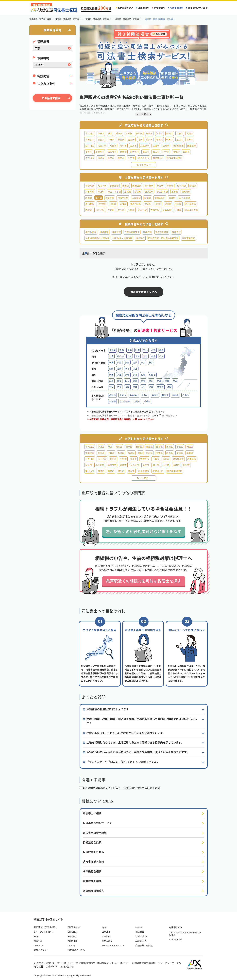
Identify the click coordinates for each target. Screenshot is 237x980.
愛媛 (167, 381)
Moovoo (38, 941)
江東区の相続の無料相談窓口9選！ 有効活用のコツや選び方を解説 (120, 788)
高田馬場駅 (162, 192)
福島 (161, 350)
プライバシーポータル (169, 963)
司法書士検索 (177, 8)
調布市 (166, 146)
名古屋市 (134, 395)
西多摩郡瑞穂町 (175, 158)
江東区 (159, 133)
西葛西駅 (142, 210)
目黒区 (180, 133)
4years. (139, 927)
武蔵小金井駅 (192, 210)
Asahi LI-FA (141, 941)
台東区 (139, 133)
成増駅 (89, 210)
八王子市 (102, 146)
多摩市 (89, 152)
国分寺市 (112, 152)
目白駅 (158, 204)
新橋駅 (193, 186)
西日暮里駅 (191, 204)
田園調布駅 (160, 198)
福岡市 (155, 395)
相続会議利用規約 (85, 963)
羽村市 (131, 158)
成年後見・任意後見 (122, 238)
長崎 (127, 387)
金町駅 (111, 210)
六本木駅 (90, 192)
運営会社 (39, 966)
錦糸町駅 (186, 192)
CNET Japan (74, 927)
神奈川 (120, 356)
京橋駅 (170, 186)
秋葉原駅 (114, 186)
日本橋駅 (149, 186)
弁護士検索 (144, 8)
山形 (153, 350)
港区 (110, 133)
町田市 (113, 146)
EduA (37, 936)
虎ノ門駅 (181, 186)
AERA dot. (73, 941)
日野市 (186, 152)
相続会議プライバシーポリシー (114, 963)
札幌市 (145, 395)
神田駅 (125, 186)
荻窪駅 (123, 204)
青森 (121, 350)
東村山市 (90, 158)
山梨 (119, 362)
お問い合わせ (67, 966)
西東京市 (192, 146)
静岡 (119, 369)
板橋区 (159, 139)
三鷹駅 (178, 210)
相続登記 (116, 232)
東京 (111, 356)
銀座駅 (160, 186)
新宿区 (119, 133)
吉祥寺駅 (155, 210)
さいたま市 (125, 401)
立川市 (133, 146)
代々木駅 (102, 204)
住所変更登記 (189, 238)
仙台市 (112, 401)
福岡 (111, 387)
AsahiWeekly (176, 939)
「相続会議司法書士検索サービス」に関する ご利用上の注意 (120, 411)
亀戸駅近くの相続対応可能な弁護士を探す (144, 531)
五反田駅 (136, 198)
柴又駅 (121, 210)
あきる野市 (144, 158)
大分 (143, 387)
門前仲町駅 (123, 198)
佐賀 (119, 387)
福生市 (121, 158)
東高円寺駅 (136, 204)
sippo (104, 927)
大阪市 (123, 395)
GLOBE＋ (106, 932)
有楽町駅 (90, 186)
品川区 (170, 133)
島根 (143, 381)
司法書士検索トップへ (144, 292)
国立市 (146, 152)
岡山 (119, 381)
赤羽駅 (178, 204)
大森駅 (172, 198)
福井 (151, 362)
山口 (127, 381)
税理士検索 (160, 8)
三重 (135, 369)
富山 (135, 362)
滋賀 (143, 375)
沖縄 (169, 387)
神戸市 (165, 395)
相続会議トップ (125, 8)
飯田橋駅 (137, 186)
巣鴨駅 (168, 204)
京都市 (175, 395)
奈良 (135, 375)
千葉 (137, 356)
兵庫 (119, 375)
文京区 (129, 133)
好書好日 (106, 936)
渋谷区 (101, 139)
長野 (127, 362)
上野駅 (175, 192)
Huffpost (72, 936)
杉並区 (121, 139)
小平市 (166, 152)
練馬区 (170, 139)
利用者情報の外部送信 (144, 963)
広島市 (186, 395)
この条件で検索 (51, 98)
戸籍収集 (147, 232)
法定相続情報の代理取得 (97, 238)
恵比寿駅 (90, 204)
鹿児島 (160, 387)
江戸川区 (90, 146)
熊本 (135, 387)
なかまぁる (107, 941)
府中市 (123, 146)
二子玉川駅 (184, 198)
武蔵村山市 (158, 158)
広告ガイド (52, 966)
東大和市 (135, 152)
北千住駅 (100, 210)
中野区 (111, 139)
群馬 (161, 356)
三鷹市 (156, 146)
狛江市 (156, 152)
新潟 (111, 362)
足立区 (180, 139)
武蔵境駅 (167, 210)
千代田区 (90, 133)
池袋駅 (148, 204)
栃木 (153, 356)
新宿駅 (138, 192)
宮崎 (151, 387)
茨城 (145, 356)
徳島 (159, 381)
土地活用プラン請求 (198, 8)
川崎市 (137, 401)
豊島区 (131, 139)
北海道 (112, 350)
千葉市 (147, 401)
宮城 (145, 350)
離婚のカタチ (40, 950)
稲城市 (176, 152)
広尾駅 (127, 192)
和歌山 (152, 375)
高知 (175, 381)
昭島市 (111, 158)
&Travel (49, 932)
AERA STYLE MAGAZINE (113, 945)
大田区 (190, 133)
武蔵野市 (145, 146)
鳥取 (135, 381)
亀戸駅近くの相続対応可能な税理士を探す (144, 581)
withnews (39, 945)
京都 (127, 375)
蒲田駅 (147, 198)
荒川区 (149, 139)
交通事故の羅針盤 (144, 945)
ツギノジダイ (142, 936)
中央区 (101, 133)
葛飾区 (190, 139)
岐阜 (127, 369)
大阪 (111, 375)
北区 (140, 139)
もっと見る (142, 165)
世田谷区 (90, 139)
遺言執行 (140, 238)
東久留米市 (178, 146)
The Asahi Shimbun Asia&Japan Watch (185, 934)
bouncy (72, 945)
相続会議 (140, 932)
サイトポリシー (66, 963)
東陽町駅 (110, 198)
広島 (111, 381)
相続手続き (91, 232)
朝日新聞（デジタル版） (46, 927)
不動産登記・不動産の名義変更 (163, 238)
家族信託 (176, 232)
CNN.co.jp (73, 932)
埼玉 (130, 356)
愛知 (111, 369)
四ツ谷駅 (149, 192)
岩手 (130, 350)
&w (41, 932)
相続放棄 (104, 232)
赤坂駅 (101, 192)
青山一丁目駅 (114, 192)
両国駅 (89, 198)
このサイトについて (44, 963)
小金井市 (100, 152)
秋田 (137, 350)
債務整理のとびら (76, 950)
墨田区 (149, 133)
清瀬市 (101, 158)
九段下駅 (102, 186)
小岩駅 (131, 210)
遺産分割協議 (162, 232)
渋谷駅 (113, 204)
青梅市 (123, 152)
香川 (151, 381)
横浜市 (112, 395)
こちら (156, 415)
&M (36, 932)
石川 (143, 362)
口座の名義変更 (132, 232)
